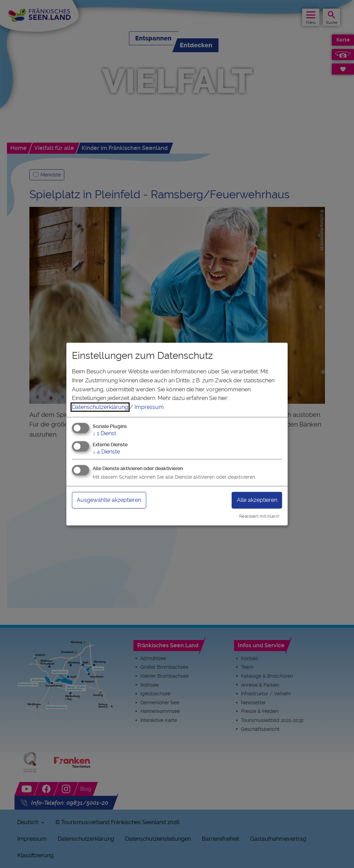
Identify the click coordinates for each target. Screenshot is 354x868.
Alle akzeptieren (257, 500)
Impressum (149, 407)
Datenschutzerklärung (100, 407)
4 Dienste (106, 452)
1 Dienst (104, 434)
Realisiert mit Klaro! (259, 516)
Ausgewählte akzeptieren (109, 500)
